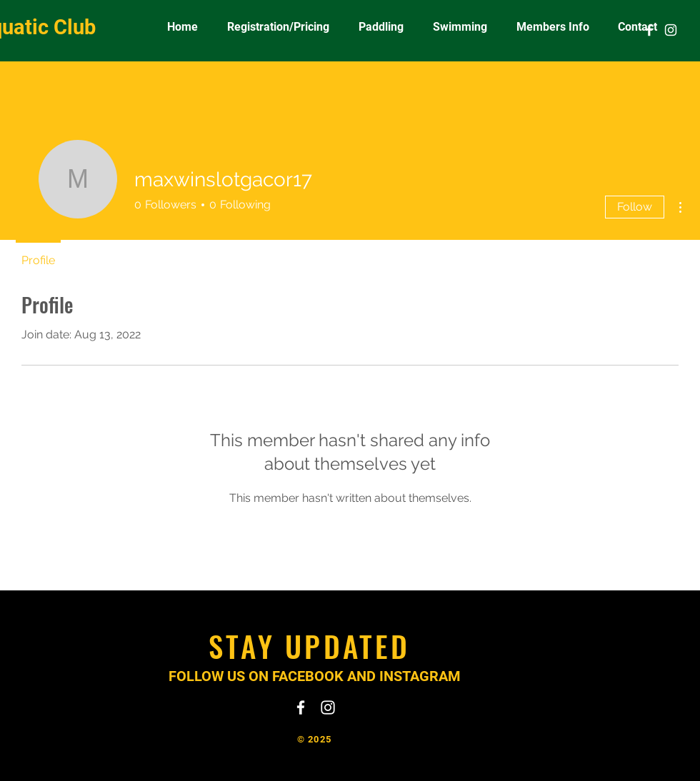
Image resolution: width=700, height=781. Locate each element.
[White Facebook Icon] (649, 30)
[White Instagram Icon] (671, 30)
